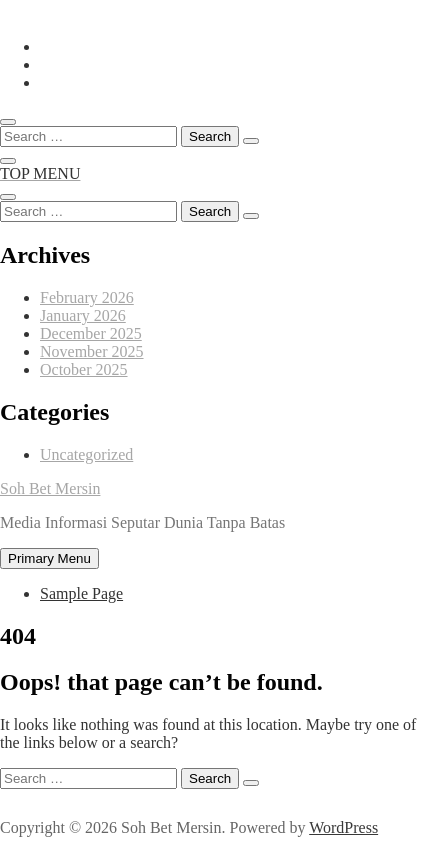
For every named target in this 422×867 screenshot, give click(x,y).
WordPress (343, 827)
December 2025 (91, 333)
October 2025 (84, 369)
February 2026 (87, 297)
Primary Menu (49, 558)
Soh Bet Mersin (50, 488)
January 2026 (83, 315)
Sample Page (81, 593)
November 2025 (92, 351)
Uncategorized (86, 454)
